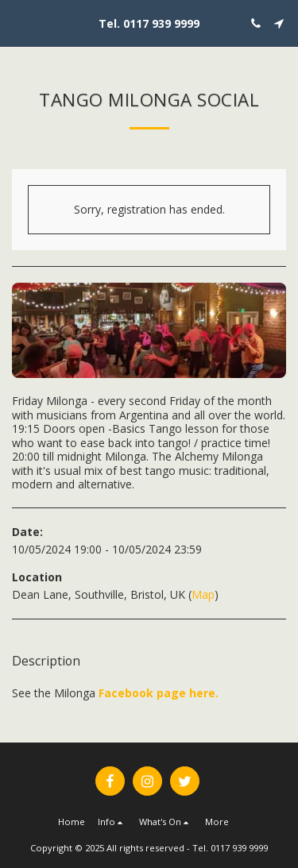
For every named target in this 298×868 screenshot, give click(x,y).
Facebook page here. (159, 693)
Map (203, 594)
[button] (17, 23)
